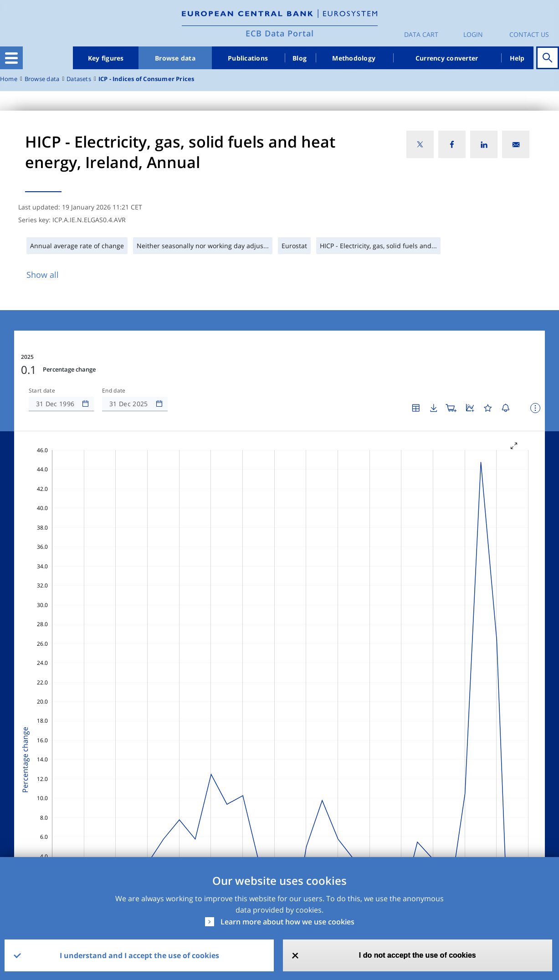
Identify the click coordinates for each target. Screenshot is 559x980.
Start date (42, 391)
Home (9, 79)
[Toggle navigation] (11, 58)
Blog (300, 58)
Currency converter (447, 58)
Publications (248, 58)
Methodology (354, 58)
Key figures (106, 58)
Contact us (529, 34)
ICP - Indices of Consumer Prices (146, 79)
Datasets (79, 79)
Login (473, 34)
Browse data (175, 58)
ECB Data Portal (280, 33)
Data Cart (421, 34)
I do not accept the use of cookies (418, 955)
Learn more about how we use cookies (287, 922)
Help (517, 58)
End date (114, 391)
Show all (43, 275)
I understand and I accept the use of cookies (139, 955)
